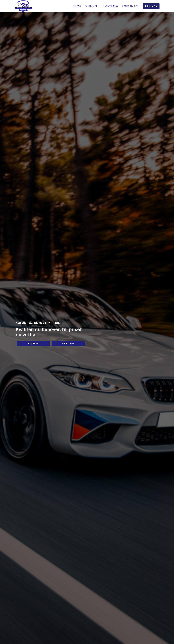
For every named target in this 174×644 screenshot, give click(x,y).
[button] (33, 344)
